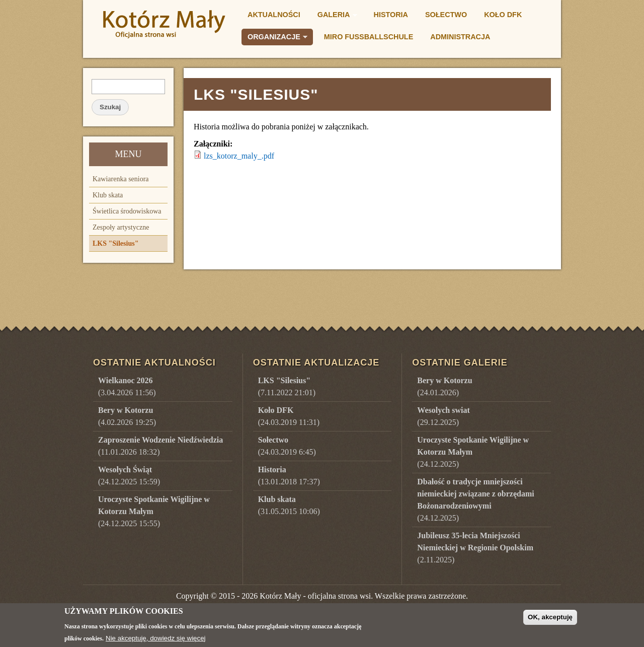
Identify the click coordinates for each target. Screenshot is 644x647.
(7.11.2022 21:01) (287, 386)
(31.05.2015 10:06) (289, 505)
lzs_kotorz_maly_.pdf (239, 156)
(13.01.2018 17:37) (289, 476)
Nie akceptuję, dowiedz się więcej (156, 642)
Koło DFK (503, 15)
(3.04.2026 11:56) (127, 386)
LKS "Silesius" (115, 243)
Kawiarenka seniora (121, 179)
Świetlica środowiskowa (127, 211)
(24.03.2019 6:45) (287, 446)
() (445, 386)
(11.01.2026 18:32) (160, 446)
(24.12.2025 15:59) (129, 476)
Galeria (334, 16)
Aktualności (274, 15)
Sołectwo (446, 15)
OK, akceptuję (550, 621)
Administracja (460, 37)
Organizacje (274, 38)
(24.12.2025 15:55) (154, 511)
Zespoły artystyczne (121, 227)
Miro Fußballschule (369, 37)
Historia (391, 15)
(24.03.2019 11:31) (289, 416)
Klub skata (108, 195)
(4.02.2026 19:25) (127, 416)
